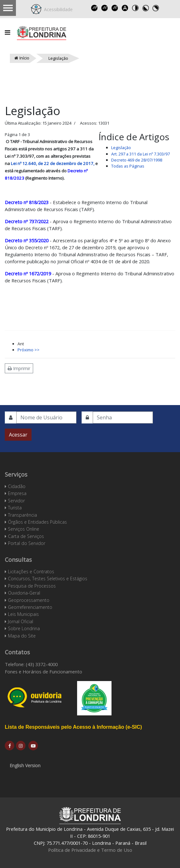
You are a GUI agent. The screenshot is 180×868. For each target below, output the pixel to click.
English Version (25, 765)
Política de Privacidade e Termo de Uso (90, 850)
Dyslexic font (125, 8)
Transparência (22, 515)
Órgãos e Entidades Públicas (37, 522)
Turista (15, 508)
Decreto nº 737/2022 (27, 221)
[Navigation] (7, 32)
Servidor (16, 501)
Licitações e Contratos (31, 572)
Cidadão (17, 486)
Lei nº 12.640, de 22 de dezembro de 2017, (53, 163)
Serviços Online (24, 529)
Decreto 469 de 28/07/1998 (137, 160)
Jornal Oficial (21, 621)
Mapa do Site (22, 636)
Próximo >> (29, 350)
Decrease (104, 8)
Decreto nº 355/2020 (27, 240)
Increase (94, 8)
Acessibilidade (57, 9)
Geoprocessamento (29, 600)
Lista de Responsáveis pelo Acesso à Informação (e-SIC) (73, 727)
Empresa (17, 493)
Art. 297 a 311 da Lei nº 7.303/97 (140, 154)
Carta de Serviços (26, 536)
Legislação (121, 148)
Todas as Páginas (128, 166)
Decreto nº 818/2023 (27, 202)
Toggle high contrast (135, 8)
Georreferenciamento (30, 607)
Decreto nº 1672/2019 (29, 273)
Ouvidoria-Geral (24, 593)
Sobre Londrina (24, 628)
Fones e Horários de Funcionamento (43, 672)
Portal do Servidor (27, 543)
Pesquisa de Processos (32, 586)
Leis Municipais (23, 614)
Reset (115, 8)
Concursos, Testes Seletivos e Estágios (48, 579)
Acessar (18, 435)
